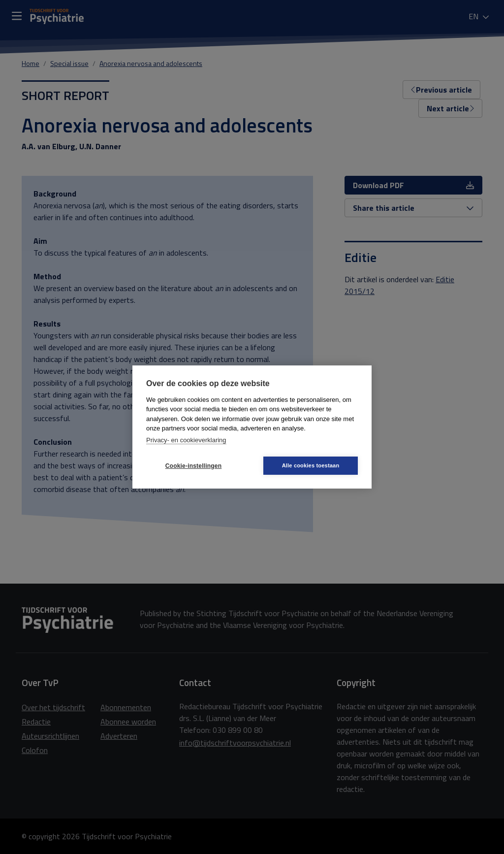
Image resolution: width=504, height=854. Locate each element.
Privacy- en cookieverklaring (186, 440)
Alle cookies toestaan (311, 465)
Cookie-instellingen (193, 466)
